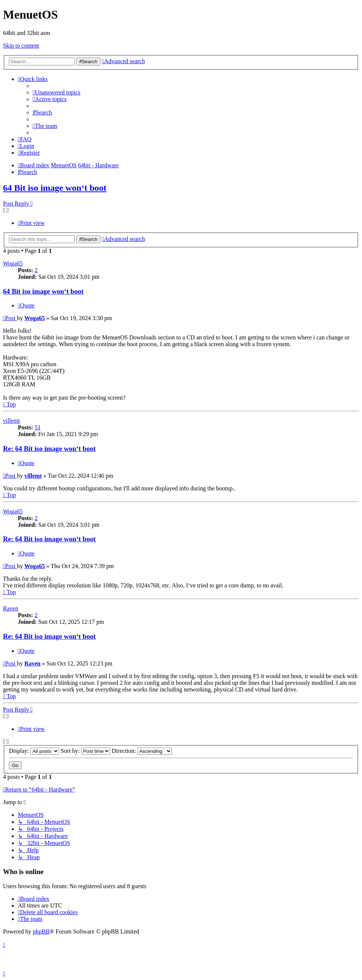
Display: (34, 751)
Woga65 (13, 263)
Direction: (142, 751)
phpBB (41, 931)
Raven (11, 608)
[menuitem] (57, 92)
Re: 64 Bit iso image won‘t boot (49, 449)
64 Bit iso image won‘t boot (55, 188)
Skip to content (21, 46)
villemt (11, 421)
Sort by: (85, 751)
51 (38, 427)
